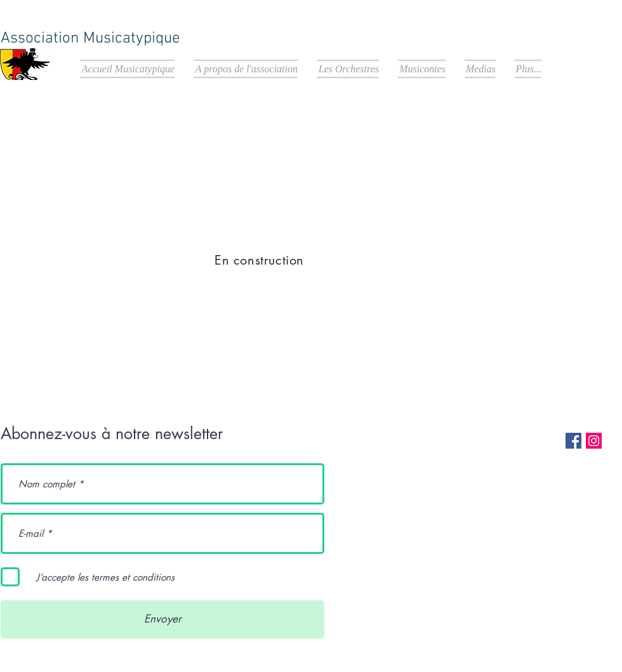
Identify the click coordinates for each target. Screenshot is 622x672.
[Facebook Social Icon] (573, 441)
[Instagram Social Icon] (594, 441)
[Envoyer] (162, 619)
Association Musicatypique (90, 39)
